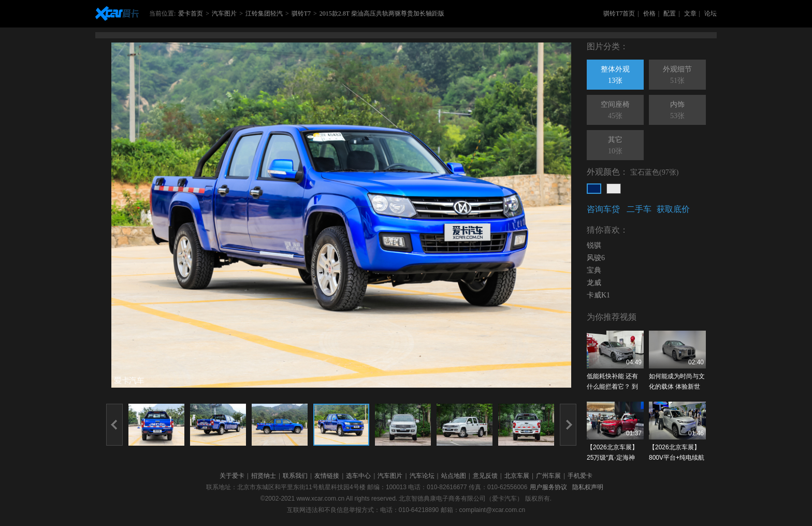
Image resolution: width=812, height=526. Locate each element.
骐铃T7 (301, 13)
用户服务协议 (548, 487)
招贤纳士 (264, 476)
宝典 (594, 270)
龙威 (594, 283)
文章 (690, 13)
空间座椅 (615, 111)
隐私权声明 (588, 487)
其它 (615, 146)
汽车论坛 (422, 476)
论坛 (711, 13)
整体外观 (615, 76)
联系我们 (295, 476)
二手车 (639, 209)
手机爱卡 (580, 476)
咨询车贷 (603, 209)
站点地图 (454, 476)
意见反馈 (485, 476)
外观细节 (677, 76)
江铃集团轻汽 (264, 13)
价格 (649, 13)
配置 (670, 13)
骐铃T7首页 (619, 13)
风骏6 (596, 258)
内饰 (677, 111)
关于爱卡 (232, 476)
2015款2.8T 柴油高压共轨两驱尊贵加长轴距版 (382, 13)
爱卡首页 (191, 13)
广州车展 (548, 476)
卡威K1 (598, 295)
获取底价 (673, 209)
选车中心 (358, 476)
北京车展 (517, 476)
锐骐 (594, 245)
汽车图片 (224, 13)
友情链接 (327, 476)
